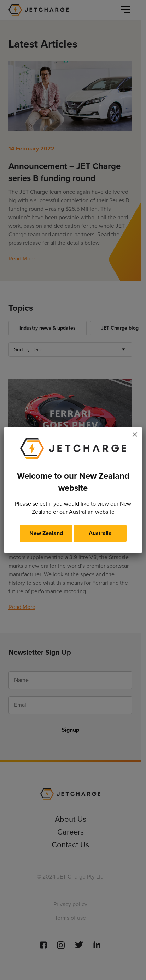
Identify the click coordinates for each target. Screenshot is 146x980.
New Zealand (46, 533)
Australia (100, 533)
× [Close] (135, 433)
